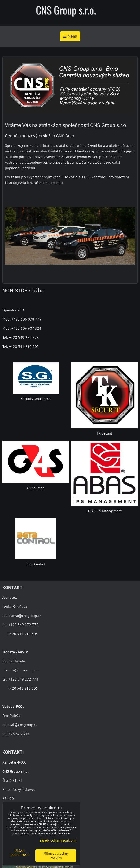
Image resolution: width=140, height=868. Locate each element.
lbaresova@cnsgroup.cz (22, 616)
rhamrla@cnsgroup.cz (20, 670)
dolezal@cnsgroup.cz (20, 725)
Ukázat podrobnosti (20, 853)
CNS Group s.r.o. (66, 10)
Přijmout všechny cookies (56, 856)
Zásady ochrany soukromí (58, 840)
